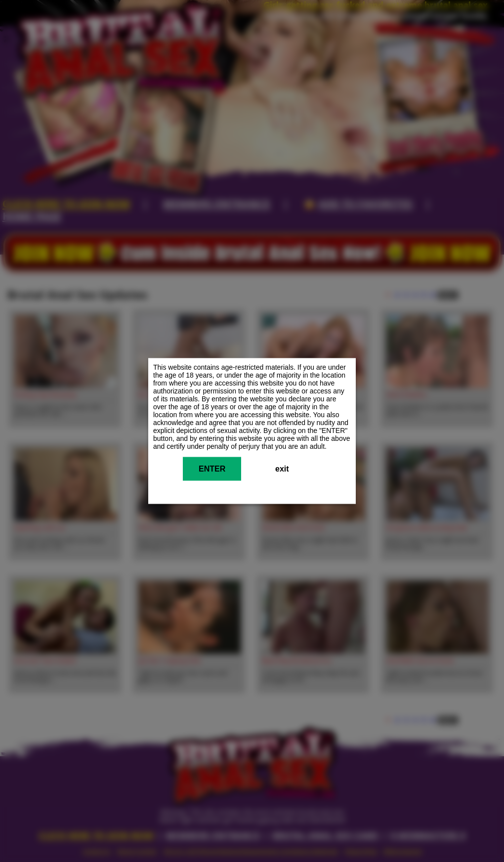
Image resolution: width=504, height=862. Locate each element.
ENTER (212, 469)
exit (282, 469)
